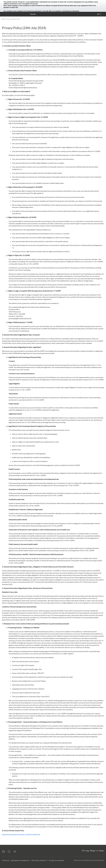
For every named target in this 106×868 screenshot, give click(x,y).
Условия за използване (56, 860)
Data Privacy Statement (39, 860)
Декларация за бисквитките (20, 860)
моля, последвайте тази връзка (28, 4)
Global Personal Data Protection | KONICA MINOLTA (21, 834)
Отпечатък (6, 860)
